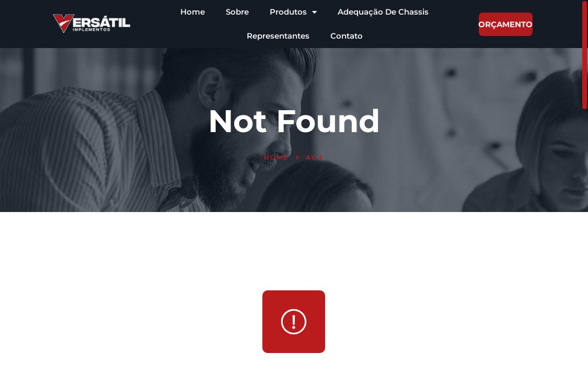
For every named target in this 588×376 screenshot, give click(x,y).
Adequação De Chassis (383, 12)
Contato (347, 36)
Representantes (278, 36)
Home (193, 12)
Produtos (293, 12)
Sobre (237, 12)
